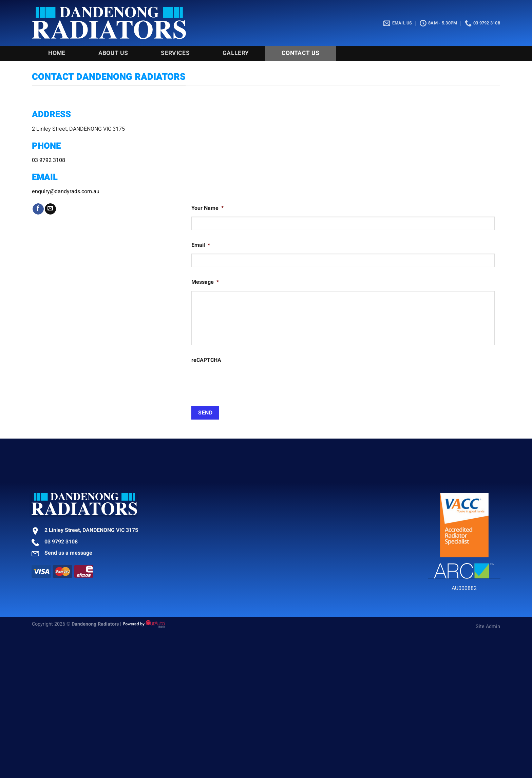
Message (205, 282)
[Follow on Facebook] (38, 209)
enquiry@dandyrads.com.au (66, 191)
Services (175, 53)
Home (57, 53)
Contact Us (301, 53)
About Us (113, 53)
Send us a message (68, 553)
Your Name (207, 208)
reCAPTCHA (206, 360)
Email (201, 245)
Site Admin (488, 626)
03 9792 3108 (49, 160)
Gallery (236, 53)
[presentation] (243, 382)
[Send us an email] (50, 209)
